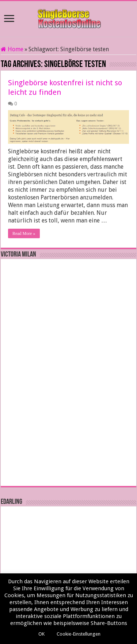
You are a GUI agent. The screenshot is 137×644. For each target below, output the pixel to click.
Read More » (24, 233)
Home (12, 49)
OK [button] (41, 634)
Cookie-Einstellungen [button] (79, 634)
